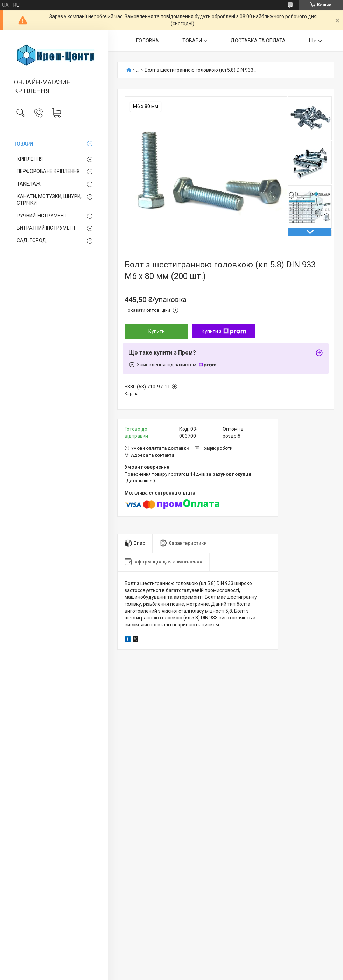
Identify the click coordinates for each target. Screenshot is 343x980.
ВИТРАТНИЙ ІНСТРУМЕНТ (46, 228)
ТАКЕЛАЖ (29, 184)
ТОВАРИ (24, 144)
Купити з (224, 331)
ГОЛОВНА (148, 41)
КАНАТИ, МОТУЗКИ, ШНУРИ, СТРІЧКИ (49, 200)
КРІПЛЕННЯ (30, 159)
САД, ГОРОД (32, 240)
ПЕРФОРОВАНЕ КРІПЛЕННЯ (48, 171)
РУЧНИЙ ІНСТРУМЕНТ (42, 216)
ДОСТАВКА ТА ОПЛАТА (258, 41)
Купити (157, 331)
